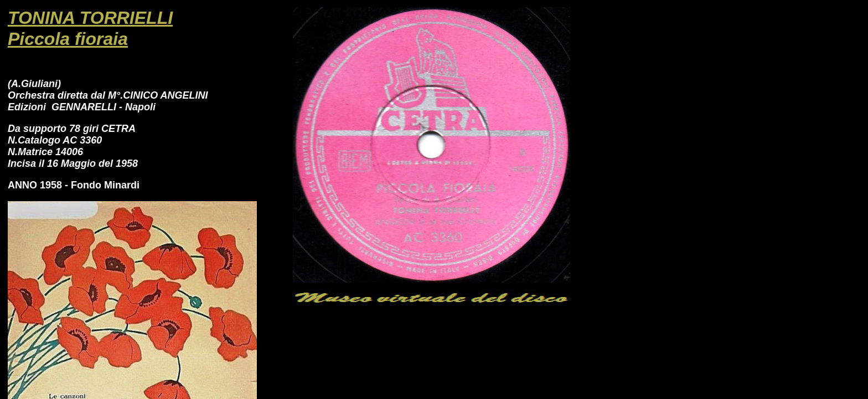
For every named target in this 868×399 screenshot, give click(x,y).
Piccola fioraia (68, 39)
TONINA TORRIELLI (90, 18)
